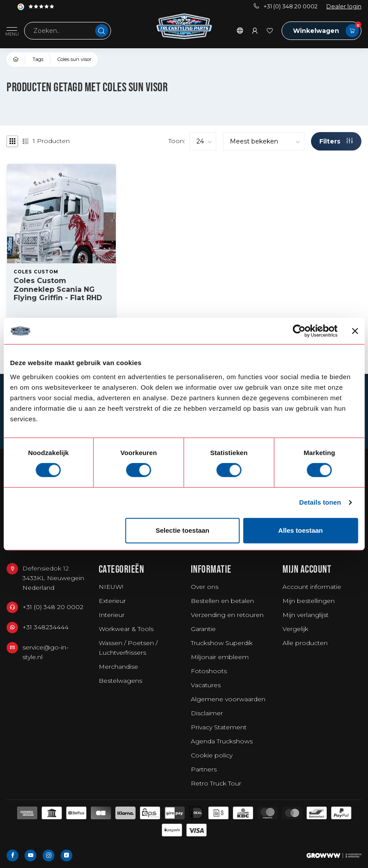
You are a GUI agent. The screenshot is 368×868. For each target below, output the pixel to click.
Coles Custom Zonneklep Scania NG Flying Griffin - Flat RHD (58, 289)
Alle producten (305, 643)
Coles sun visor (74, 59)
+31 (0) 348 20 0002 (286, 6)
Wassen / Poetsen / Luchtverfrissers (128, 648)
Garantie (203, 629)
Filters (336, 141)
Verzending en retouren (227, 615)
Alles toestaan (300, 530)
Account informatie (312, 587)
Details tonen (320, 502)
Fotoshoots (209, 671)
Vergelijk (295, 629)
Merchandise (118, 667)
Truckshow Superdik (222, 643)
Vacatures (206, 685)
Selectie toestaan (183, 530)
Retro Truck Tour (216, 783)
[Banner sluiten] (355, 331)
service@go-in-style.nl (45, 652)
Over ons (205, 587)
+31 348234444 (45, 627)
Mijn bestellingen (309, 601)
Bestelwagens (120, 681)
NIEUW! (111, 587)
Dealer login (344, 6)
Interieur (112, 615)
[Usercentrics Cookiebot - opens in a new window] (299, 331)
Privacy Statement (219, 727)
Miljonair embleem (220, 657)
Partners (204, 769)
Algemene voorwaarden (228, 699)
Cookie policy (212, 755)
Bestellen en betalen (222, 601)
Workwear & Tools (126, 629)
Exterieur (112, 601)
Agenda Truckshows (222, 741)
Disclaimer (207, 713)
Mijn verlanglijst (305, 615)
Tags (38, 59)
